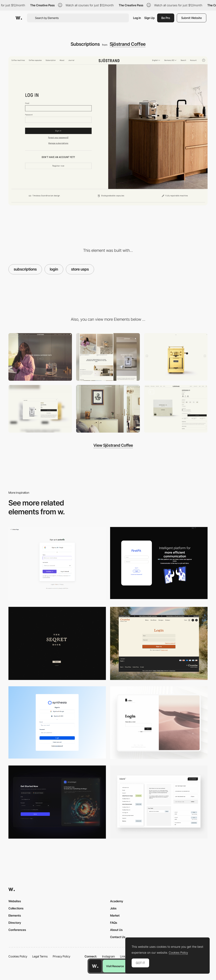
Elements (15, 915)
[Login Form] (159, 643)
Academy (117, 901)
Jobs (113, 908)
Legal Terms (40, 956)
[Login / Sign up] (57, 802)
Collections (16, 908)
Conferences (17, 930)
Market (115, 915)
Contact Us (118, 937)
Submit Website (192, 18)
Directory (15, 923)
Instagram (109, 956)
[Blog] (108, 409)
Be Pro (166, 18)
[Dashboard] (159, 802)
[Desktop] (40, 357)
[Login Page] (57, 643)
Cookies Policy (18, 956)
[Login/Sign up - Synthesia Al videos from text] (57, 722)
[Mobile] (108, 357)
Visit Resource (115, 966)
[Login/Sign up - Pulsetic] (57, 564)
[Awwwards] (19, 18)
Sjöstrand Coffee (128, 44)
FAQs (114, 923)
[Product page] (176, 409)
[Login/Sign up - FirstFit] (159, 563)
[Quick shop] (40, 409)
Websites (15, 901)
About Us (116, 930)
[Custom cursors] (176, 357)
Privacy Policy (61, 956)
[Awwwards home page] (95, 966)
